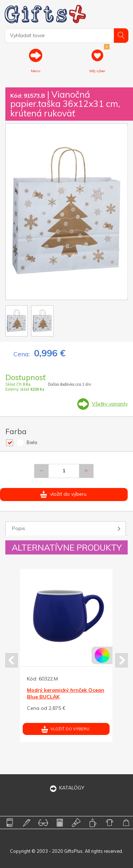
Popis (19, 528)
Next (121, 660)
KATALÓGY (67, 788)
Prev (12, 660)
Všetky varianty (110, 404)
